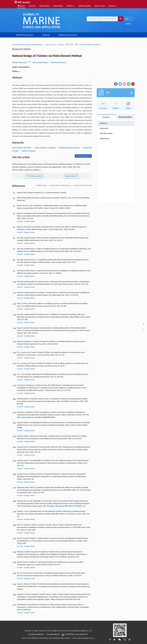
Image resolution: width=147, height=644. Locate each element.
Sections (106, 117)
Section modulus (29, 151)
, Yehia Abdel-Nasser (40, 62)
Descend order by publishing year (60, 185)
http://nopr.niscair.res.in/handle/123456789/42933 (36, 417)
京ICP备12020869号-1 (36, 634)
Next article (71, 176)
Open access (100, 6)
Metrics (71, 6)
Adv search (128, 19)
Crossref (20, 221)
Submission (58, 6)
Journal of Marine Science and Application (27, 45)
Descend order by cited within (83, 185)
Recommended (125, 117)
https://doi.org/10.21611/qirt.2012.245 (66, 599)
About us (112, 6)
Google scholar (29, 221)
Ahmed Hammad (19, 62)
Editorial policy (85, 6)
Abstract (103, 123)
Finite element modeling (45, 148)
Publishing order (41, 185)
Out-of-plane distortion (22, 148)
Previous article (34, 176)
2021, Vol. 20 (50, 45)
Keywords (104, 128)
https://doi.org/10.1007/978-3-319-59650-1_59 (68, 506)
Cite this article (106, 133)
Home (21, 6)
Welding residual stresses (69, 148)
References (105, 138)
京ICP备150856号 (53, 634)
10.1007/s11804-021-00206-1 (90, 45)
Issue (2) (61, 45)
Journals (32, 6)
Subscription (44, 6)
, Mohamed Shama (58, 62)
